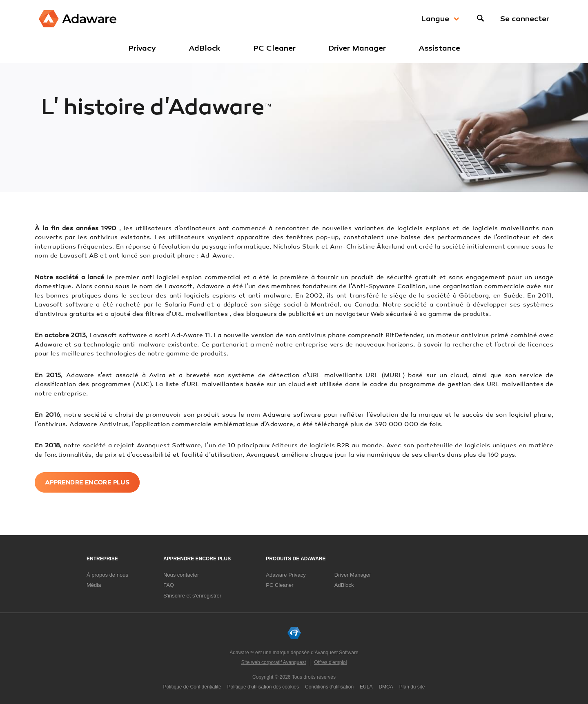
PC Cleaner (274, 48)
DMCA (386, 687)
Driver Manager (357, 48)
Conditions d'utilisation (329, 687)
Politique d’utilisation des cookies (263, 687)
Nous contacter (181, 574)
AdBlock (205, 48)
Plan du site (412, 687)
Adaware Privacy (286, 574)
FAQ (169, 585)
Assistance (439, 48)
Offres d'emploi (330, 662)
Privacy (142, 48)
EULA (366, 687)
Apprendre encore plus (88, 482)
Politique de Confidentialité (192, 687)
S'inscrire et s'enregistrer (192, 595)
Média (94, 585)
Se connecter (525, 19)
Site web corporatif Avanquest (274, 662)
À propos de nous (107, 574)
